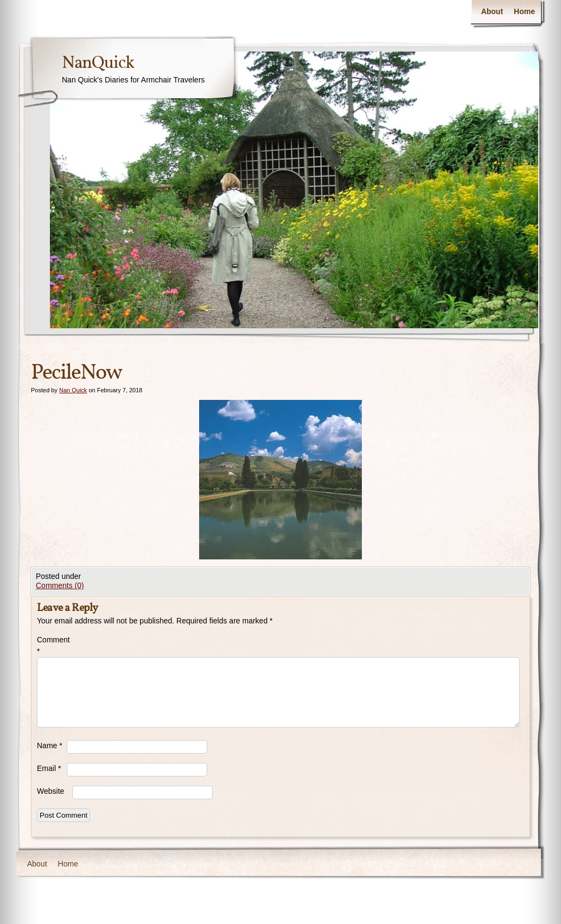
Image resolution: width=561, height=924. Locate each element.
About (492, 11)
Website (50, 791)
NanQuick (98, 63)
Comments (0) (60, 585)
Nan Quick (73, 390)
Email (49, 768)
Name (50, 745)
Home (524, 11)
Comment (52, 645)
